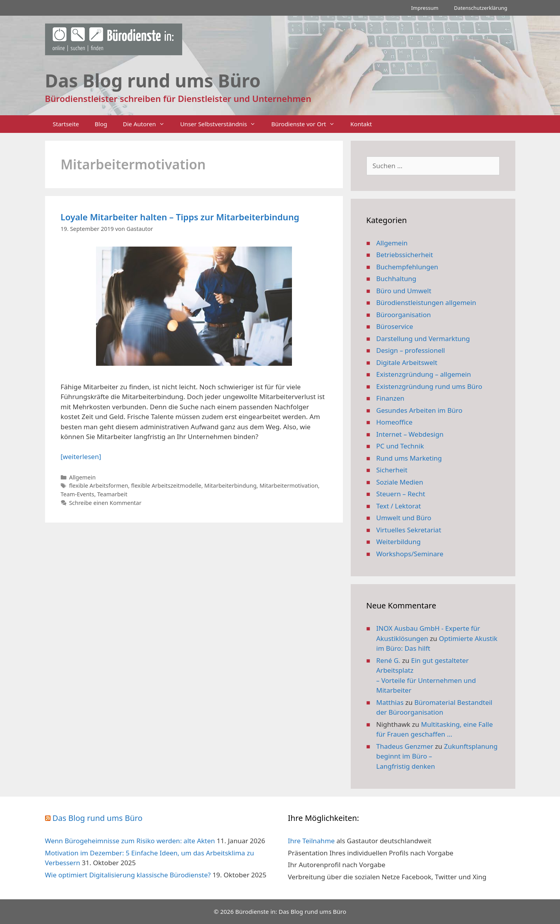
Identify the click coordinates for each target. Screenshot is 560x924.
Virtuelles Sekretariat (409, 530)
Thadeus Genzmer (405, 746)
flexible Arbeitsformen (99, 486)
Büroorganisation (404, 315)
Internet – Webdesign (410, 434)
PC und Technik (400, 446)
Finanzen (390, 398)
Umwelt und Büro (404, 518)
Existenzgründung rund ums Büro (429, 386)
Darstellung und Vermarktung (423, 339)
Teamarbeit (112, 494)
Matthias (390, 702)
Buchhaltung (396, 279)
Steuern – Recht (401, 494)
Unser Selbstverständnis (222, 124)
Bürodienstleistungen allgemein (426, 302)
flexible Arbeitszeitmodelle (166, 486)
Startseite (66, 124)
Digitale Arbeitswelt (407, 362)
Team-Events (78, 494)
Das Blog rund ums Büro (98, 818)
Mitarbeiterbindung (230, 486)
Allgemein (82, 477)
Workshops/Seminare (410, 554)
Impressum (425, 8)
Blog (101, 124)
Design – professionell (411, 350)
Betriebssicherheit (405, 255)
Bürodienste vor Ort (307, 124)
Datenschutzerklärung (481, 8)
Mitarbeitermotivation (289, 486)
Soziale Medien (400, 482)
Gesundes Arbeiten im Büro (419, 410)
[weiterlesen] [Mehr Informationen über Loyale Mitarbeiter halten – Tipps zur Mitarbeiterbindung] (81, 457)
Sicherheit (392, 470)
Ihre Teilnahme (312, 841)
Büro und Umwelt (404, 291)
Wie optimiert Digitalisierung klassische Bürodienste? (128, 875)
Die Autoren (148, 124)
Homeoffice (394, 422)
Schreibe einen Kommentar (105, 503)
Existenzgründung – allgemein (424, 374)
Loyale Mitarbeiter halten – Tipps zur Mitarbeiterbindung (180, 217)
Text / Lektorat (399, 506)
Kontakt (361, 124)
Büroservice (395, 326)
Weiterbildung (398, 542)
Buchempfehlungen (407, 267)
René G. (388, 660)
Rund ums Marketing (409, 458)
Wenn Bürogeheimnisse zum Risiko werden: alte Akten (130, 841)
